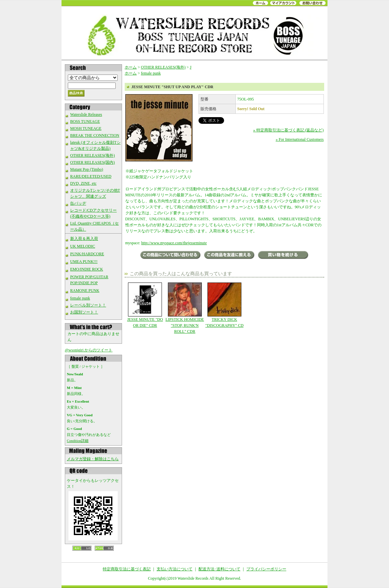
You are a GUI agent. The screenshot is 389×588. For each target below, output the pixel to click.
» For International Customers (300, 139)
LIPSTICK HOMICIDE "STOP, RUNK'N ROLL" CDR (185, 308)
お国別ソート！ (84, 312)
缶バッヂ (78, 203)
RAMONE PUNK (85, 291)
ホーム (131, 67)
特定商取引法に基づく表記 (127, 569)
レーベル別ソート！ (88, 305)
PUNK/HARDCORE (87, 254)
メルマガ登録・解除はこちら (93, 459)
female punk (80, 298)
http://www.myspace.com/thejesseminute (174, 243)
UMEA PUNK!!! (84, 262)
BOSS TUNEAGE (85, 121)
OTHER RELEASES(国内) (92, 162)
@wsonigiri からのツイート (89, 350)
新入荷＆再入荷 (84, 239)
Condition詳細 (78, 441)
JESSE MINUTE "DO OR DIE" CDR (145, 305)
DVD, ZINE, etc (83, 183)
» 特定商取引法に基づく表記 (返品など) (289, 130)
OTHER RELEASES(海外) (92, 155)
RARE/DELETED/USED (91, 176)
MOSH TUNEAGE (86, 128)
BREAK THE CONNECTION (95, 135)
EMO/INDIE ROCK (87, 269)
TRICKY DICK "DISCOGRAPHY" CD (224, 305)
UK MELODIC (83, 246)
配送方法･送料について (219, 569)
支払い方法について (175, 569)
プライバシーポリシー (266, 569)
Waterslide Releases (86, 114)
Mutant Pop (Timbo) (87, 169)
